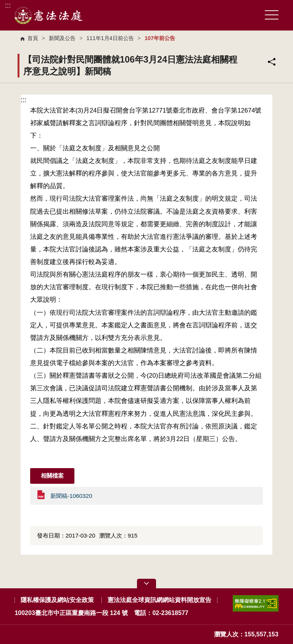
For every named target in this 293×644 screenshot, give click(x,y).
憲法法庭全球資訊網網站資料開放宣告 (159, 600)
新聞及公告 (62, 38)
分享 (272, 62)
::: (8, 5)
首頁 (33, 38)
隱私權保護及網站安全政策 (57, 600)
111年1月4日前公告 (110, 38)
